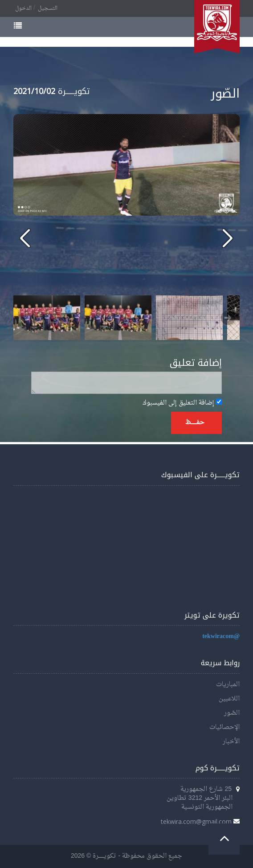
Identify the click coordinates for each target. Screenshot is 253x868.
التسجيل (48, 8)
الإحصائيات (224, 727)
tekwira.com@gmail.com (196, 821)
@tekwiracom (221, 637)
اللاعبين (229, 699)
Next (228, 318)
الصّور (232, 713)
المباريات (228, 685)
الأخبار (231, 742)
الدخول (23, 8)
